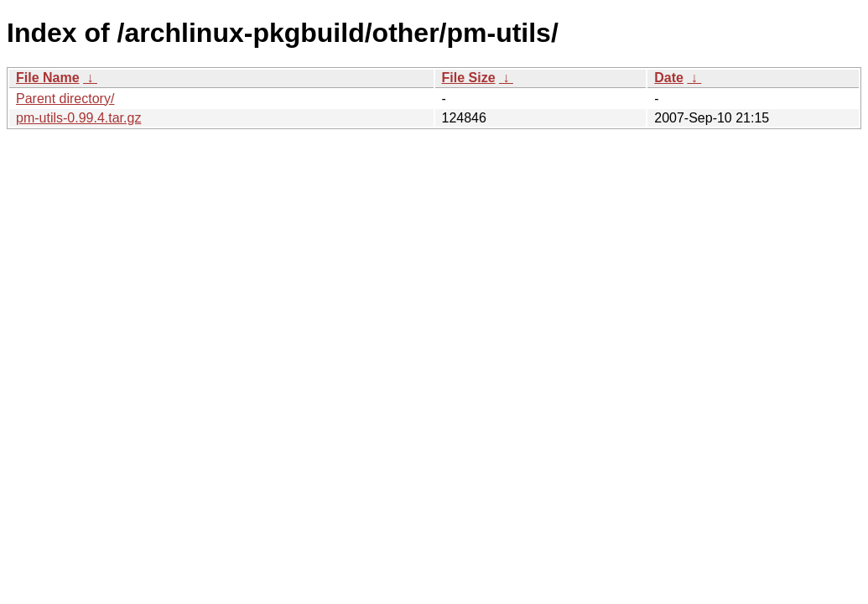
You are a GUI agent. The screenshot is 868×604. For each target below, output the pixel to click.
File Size (469, 78)
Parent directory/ (65, 99)
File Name (48, 78)
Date (669, 78)
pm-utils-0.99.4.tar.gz (78, 118)
